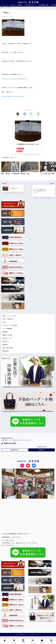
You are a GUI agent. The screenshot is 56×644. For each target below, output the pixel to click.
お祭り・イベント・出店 (9, 316)
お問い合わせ (14, 452)
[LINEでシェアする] (38, 115)
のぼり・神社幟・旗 (8, 319)
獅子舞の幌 (6, 353)
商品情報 (5, 333)
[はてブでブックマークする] (31, 115)
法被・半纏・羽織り (8, 349)
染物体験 (5, 346)
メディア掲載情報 (8, 329)
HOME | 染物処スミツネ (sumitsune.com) (14, 96)
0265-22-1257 (9, 445)
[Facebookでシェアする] (25, 115)
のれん (4, 323)
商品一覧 (42, 452)
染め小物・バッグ (8, 339)
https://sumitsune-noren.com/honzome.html (16, 79)
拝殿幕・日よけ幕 (8, 336)
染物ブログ (13, 158)
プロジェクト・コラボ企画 (10, 326)
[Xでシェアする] (18, 115)
